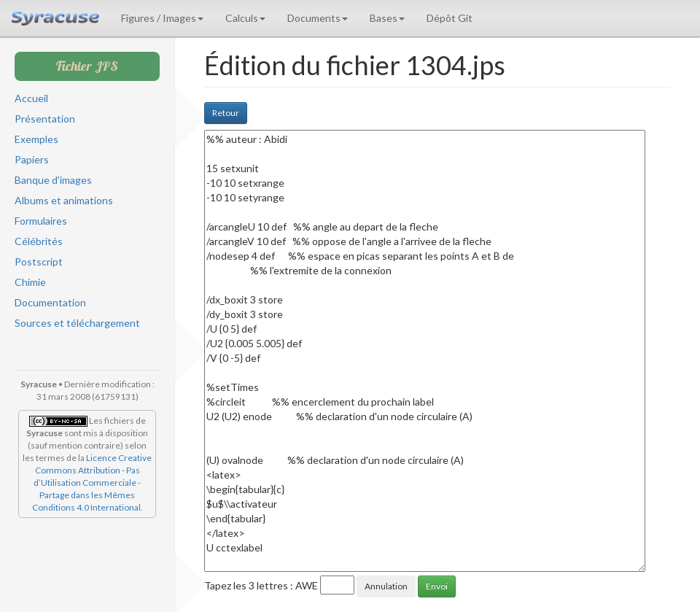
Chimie (30, 282)
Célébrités (39, 241)
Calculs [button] (245, 18)
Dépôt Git (450, 18)
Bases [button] (387, 18)
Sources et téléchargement (77, 323)
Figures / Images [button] (162, 18)
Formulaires (41, 221)
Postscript (39, 262)
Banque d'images (53, 180)
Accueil (31, 98)
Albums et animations (64, 200)
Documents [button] (318, 18)
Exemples (36, 139)
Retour (226, 113)
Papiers (32, 159)
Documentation (50, 302)
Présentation (45, 119)
